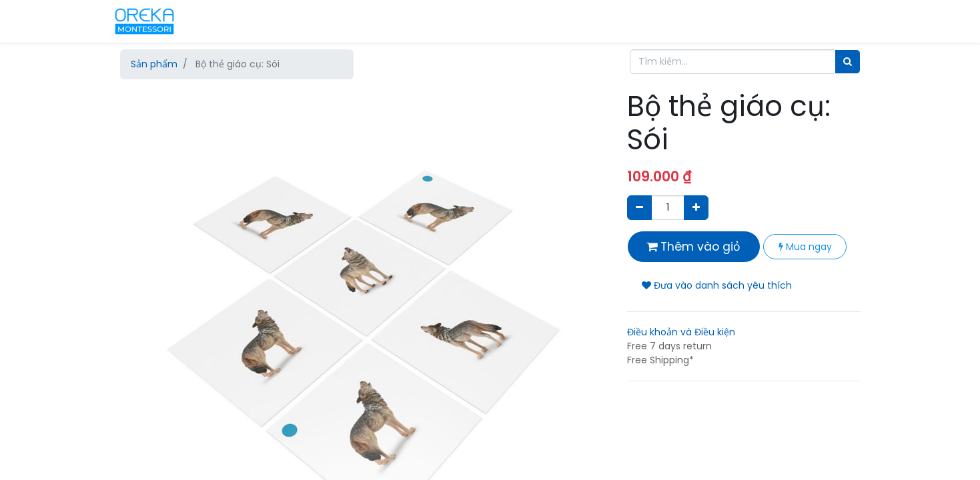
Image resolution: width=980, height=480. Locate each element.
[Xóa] (639, 208)
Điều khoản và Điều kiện (681, 332)
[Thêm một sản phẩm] (696, 208)
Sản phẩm (154, 64)
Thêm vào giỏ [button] (693, 247)
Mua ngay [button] (805, 247)
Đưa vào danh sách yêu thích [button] (717, 285)
